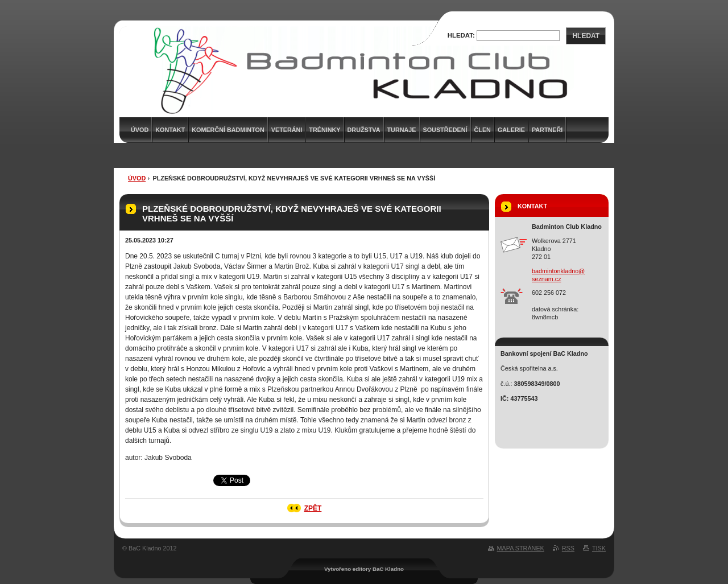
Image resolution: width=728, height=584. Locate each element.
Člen (483, 130)
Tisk (599, 548)
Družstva (364, 130)
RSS (568, 548)
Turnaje (402, 130)
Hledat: (461, 35)
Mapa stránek (521, 548)
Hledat (586, 36)
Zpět (313, 508)
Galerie (511, 130)
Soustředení (445, 130)
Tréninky (324, 130)
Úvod (137, 178)
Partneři (547, 130)
